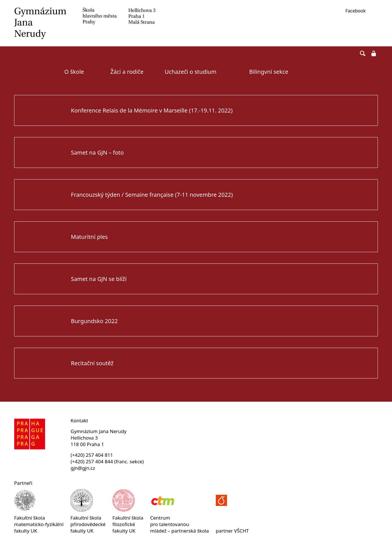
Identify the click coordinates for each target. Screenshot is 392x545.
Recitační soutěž (92, 363)
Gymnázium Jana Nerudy (85, 23)
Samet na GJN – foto (97, 153)
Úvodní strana (32, 72)
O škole (74, 72)
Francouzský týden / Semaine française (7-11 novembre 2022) (152, 195)
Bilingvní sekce (269, 72)
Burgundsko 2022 (94, 321)
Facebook (356, 11)
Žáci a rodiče (127, 72)
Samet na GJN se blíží (99, 279)
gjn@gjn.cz (83, 468)
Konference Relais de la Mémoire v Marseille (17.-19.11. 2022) (152, 110)
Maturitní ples (89, 237)
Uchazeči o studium (190, 72)
